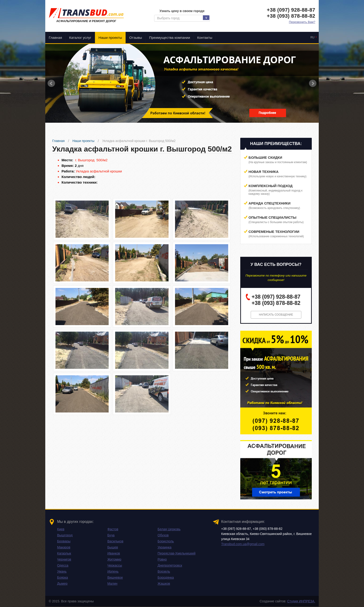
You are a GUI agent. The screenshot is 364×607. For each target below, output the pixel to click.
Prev (51, 83)
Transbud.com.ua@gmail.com (243, 544)
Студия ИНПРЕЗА (301, 602)
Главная (55, 38)
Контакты (205, 38)
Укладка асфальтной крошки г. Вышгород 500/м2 (139, 141)
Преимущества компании (170, 38)
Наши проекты (110, 38)
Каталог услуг (80, 38)
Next (313, 83)
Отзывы (136, 38)
